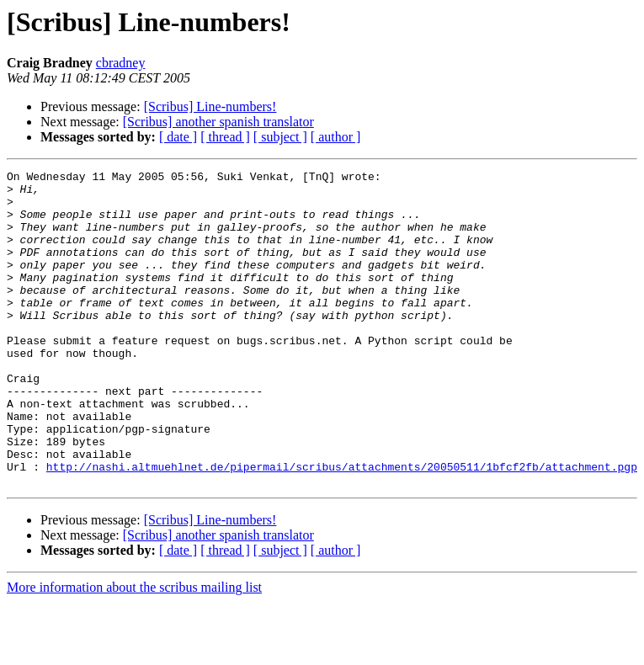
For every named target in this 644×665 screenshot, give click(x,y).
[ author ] (336, 137)
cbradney (121, 63)
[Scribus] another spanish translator (218, 122)
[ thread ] (225, 137)
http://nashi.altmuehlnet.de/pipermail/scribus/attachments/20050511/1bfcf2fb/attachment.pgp (342, 527)
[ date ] (178, 137)
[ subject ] (280, 137)
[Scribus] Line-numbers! (210, 106)
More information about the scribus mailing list (134, 650)
